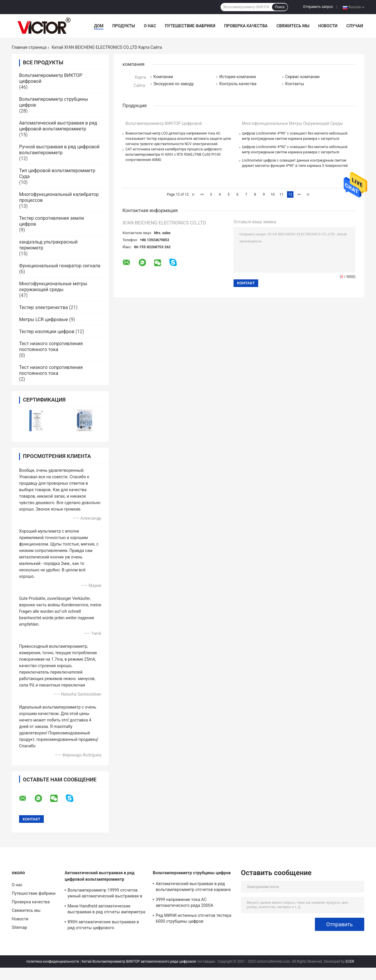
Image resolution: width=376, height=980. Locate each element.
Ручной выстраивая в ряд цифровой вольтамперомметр (59, 150)
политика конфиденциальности (53, 961)
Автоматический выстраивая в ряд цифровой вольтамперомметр (58, 126)
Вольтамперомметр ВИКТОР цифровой (164, 123)
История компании (237, 77)
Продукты (124, 26)
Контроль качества (238, 84)
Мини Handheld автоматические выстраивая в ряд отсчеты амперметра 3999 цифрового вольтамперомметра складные (106, 910)
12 (290, 194)
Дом (99, 26)
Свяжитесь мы (293, 26)
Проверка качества (246, 26)
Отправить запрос (318, 7)
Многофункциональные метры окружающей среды (53, 287)
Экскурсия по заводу (174, 84)
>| (308, 194)
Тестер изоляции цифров (47, 332)
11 (281, 194)
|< (193, 194)
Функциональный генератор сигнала (60, 266)
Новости (328, 26)
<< (202, 194)
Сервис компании (302, 77)
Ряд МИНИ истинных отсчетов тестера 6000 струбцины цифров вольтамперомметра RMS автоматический (193, 919)
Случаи (355, 26)
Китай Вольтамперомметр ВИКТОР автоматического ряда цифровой (139, 961)
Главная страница (29, 47)
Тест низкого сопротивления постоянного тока (51, 346)
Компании (163, 77)
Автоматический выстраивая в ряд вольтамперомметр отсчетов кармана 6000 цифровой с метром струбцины (193, 887)
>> (299, 194)
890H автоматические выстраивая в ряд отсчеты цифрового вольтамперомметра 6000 (103, 926)
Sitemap (19, 927)
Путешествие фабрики (190, 26)
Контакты (295, 84)
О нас (150, 26)
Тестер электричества (43, 307)
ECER (350, 961)
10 (273, 194)
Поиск (280, 7)
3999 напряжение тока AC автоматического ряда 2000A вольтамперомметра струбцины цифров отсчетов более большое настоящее (195, 903)
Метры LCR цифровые (43, 319)
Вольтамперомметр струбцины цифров (192, 873)
